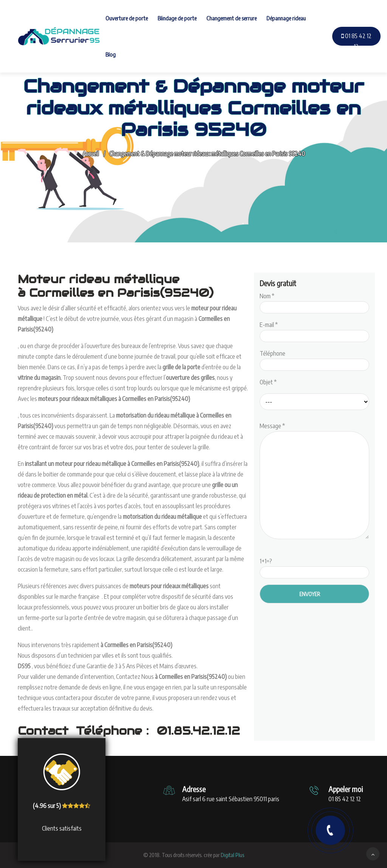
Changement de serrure (231, 18)
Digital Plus (232, 855)
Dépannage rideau (286, 18)
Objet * (268, 382)
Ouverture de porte (127, 18)
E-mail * (314, 330)
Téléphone (314, 359)
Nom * (314, 302)
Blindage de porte (177, 18)
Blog (111, 54)
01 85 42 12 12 (356, 41)
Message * (314, 481)
